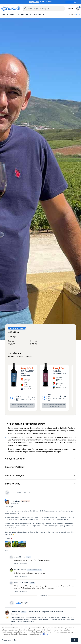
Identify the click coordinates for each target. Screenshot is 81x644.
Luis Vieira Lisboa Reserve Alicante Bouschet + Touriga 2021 (27, 373)
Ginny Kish (16, 612)
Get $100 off (34, 2)
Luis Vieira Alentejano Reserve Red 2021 (59, 372)
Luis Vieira (15, 501)
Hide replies (43, 595)
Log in (71, 8)
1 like (7, 551)
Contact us (71, 2)
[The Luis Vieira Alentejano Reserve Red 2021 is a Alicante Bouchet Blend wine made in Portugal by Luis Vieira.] (60, 383)
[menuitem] (8, 14)
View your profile (7, 492)
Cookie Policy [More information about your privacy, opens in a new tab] (45, 634)
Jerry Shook (19, 557)
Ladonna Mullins (21, 583)
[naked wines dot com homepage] (11, 9)
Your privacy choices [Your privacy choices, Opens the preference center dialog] (10, 640)
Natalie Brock (20, 570)
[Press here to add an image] (8, 544)
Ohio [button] (78, 15)
